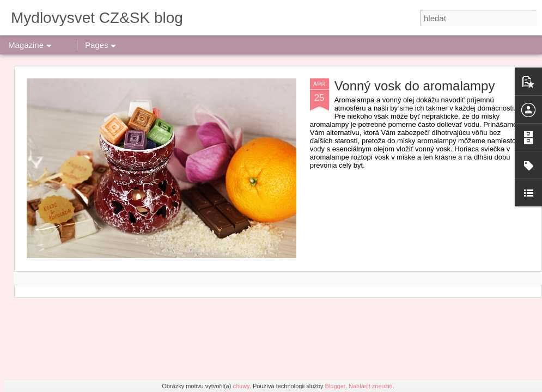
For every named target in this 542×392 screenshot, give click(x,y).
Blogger (335, 386)
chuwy (241, 386)
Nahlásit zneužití (371, 386)
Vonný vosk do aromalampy (415, 86)
